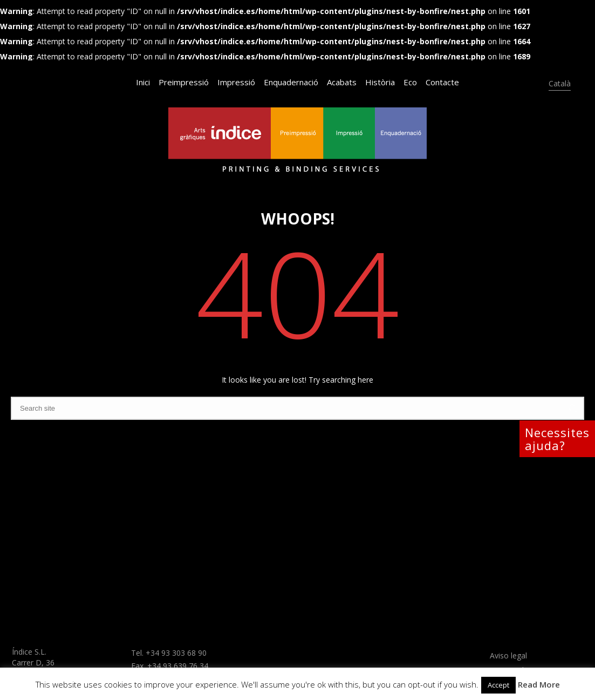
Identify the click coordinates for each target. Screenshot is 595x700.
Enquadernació (291, 82)
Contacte (442, 82)
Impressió (236, 82)
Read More (539, 684)
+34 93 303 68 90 (176, 653)
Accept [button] (498, 685)
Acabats (342, 82)
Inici (143, 82)
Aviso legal (508, 655)
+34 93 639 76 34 (178, 666)
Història (380, 82)
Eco (410, 82)
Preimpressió (184, 82)
